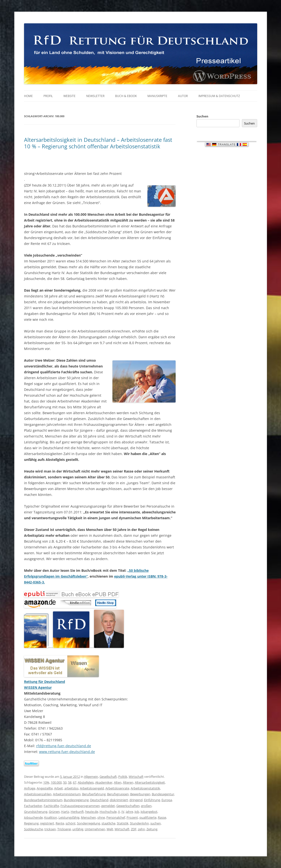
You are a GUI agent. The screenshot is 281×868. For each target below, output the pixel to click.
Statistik (123, 823)
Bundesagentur (163, 794)
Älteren (128, 782)
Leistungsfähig (69, 817)
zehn (141, 829)
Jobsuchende (33, 817)
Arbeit (59, 788)
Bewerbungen (140, 794)
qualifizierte (148, 817)
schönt (71, 823)
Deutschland (99, 800)
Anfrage (30, 788)
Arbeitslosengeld (92, 788)
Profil (48, 96)
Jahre (129, 812)
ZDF (134, 829)
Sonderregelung (89, 823)
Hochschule (108, 812)
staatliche (108, 823)
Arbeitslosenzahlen (38, 794)
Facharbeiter (33, 806)
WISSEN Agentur (38, 687)
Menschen (88, 817)
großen (146, 806)
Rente (60, 823)
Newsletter (95, 96)
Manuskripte (157, 96)
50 (65, 782)
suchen (156, 823)
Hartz (65, 812)
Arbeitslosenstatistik (145, 788)
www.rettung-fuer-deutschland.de (67, 752)
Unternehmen (95, 829)
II (119, 812)
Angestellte (45, 788)
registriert (47, 823)
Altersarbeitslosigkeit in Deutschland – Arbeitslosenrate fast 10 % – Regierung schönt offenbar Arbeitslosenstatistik (98, 143)
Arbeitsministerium (67, 794)
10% (46, 782)
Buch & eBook (126, 96)
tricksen (50, 829)
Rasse (162, 817)
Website (69, 96)
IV (123, 812)
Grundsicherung (36, 812)
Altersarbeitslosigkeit (150, 782)
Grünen (54, 812)
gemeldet (108, 806)
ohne (101, 817)
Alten (118, 782)
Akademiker (104, 782)
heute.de (92, 812)
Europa (167, 800)
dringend (136, 800)
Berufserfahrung (94, 794)
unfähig (78, 829)
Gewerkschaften (128, 806)
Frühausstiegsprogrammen (80, 806)
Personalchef (116, 817)
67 (75, 782)
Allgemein (91, 777)
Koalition (51, 817)
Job (137, 812)
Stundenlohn (139, 823)
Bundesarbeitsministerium (43, 800)
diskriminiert (119, 800)
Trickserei (64, 829)
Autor (183, 96)
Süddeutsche (34, 829)
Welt (110, 829)
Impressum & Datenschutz (219, 96)
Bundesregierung (76, 800)
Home (28, 96)
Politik (123, 777)
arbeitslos (71, 788)
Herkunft (77, 812)
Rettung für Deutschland (45, 682)
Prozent (132, 817)
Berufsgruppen (118, 794)
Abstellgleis (86, 782)
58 (70, 782)
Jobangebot (149, 812)
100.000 (56, 782)
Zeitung (152, 829)
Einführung (152, 800)
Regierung (31, 823)
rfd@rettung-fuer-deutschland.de (64, 746)
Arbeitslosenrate (117, 788)
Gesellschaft (108, 777)
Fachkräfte (51, 806)
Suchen (202, 116)
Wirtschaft (136, 777)
